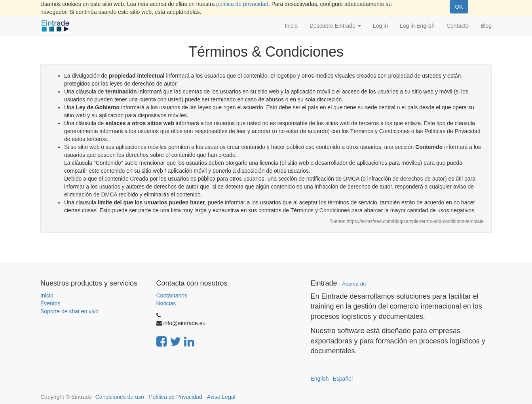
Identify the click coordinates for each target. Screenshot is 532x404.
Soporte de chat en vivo (69, 311)
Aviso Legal (221, 397)
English (320, 379)
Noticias (166, 303)
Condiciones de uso (120, 397)
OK (459, 7)
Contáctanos (172, 295)
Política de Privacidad (176, 397)
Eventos (50, 303)
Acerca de (354, 284)
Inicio (47, 295)
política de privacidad (242, 4)
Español (343, 379)
